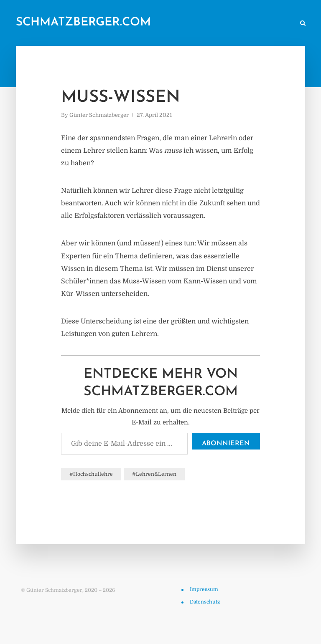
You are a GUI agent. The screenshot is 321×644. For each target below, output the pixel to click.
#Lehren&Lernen (154, 474)
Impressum (204, 589)
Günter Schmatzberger (99, 115)
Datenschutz (205, 602)
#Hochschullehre (91, 474)
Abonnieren (226, 444)
